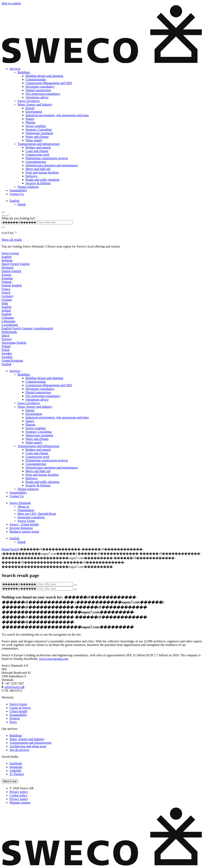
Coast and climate (37, 151)
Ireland (6, 310)
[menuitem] (14, 201)
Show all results (12, 240)
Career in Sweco (20, 708)
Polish (6, 350)
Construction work (37, 155)
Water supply (34, 140)
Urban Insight (18, 711)
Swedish (7, 357)
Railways (31, 176)
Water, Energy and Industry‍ (35, 104)
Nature (30, 119)
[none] (106, 203)
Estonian (7, 278)
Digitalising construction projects (47, 158)
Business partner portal (24, 532)
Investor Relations (21, 528)
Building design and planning (44, 76)
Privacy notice (19, 799)
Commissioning (36, 79)
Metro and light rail (38, 169)
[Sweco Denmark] (102, 62)
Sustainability (18, 190)
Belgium (7, 260)
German (7, 300)
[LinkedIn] (15, 770)
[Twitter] (17, 774)
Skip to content (11, 3)
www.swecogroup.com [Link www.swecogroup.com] (54, 659)
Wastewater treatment (39, 133)
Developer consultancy (40, 87)
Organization (26, 510)
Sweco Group (10, 253)
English (6, 257)
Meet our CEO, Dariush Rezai (37, 514)
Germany (8, 296)
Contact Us (17, 194)
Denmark (8, 267)
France (6, 289)
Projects (15, 718)
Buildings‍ (24, 72)
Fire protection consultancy (43, 94)
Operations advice (37, 97)
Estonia (6, 275)
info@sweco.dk (15, 687)
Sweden (7, 353)
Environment (34, 112)
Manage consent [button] (20, 802)
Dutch (5, 264)
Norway (7, 339)
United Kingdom (12, 361)
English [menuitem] (14, 201)
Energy (30, 108)
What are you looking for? (18, 218)
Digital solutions (28, 187)
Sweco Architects (29, 101)
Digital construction (38, 90)
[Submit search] (3, 227)
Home (5, 549)
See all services (19, 750)
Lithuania (8, 318)
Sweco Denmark (20, 503)
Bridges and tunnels (38, 147)
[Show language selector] (3, 216)
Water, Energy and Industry (35, 407)
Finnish (6, 285)
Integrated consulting (31, 517)
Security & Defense (38, 183)
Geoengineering (36, 162)
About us (23, 506)
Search (15, 549)
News (13, 722)
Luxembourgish (43, 328)
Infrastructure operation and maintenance (52, 165)
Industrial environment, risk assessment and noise (57, 115)
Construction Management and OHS (49, 83)
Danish (6, 271)
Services (15, 69)
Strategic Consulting (39, 130)
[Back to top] (10, 781)
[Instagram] (16, 767)
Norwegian (9, 343)
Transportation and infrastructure (39, 446)
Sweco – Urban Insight (24, 524)
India (5, 303)
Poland (6, 346)
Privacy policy (19, 792)
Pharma (30, 122)
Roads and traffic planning (42, 180)
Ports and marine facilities (42, 172)
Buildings (24, 374)
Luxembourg (10, 325)
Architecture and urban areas (28, 746)
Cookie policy (19, 795)
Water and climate (37, 137)
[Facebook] (16, 763)
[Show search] (7, 216)
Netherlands (9, 332)
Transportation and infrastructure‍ (39, 144)
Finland (6, 282)
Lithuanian (8, 321)
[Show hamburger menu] (3, 212)
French (15, 264)
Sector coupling (36, 126)
